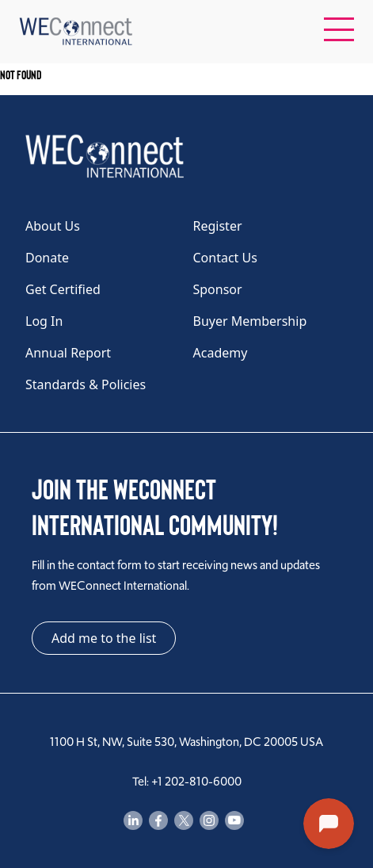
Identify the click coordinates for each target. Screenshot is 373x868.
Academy (221, 353)
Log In (44, 321)
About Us (53, 226)
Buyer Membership (250, 321)
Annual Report (68, 353)
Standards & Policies (86, 384)
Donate (47, 258)
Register (218, 226)
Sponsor (218, 289)
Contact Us (225, 258)
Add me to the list (104, 638)
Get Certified (63, 289)
